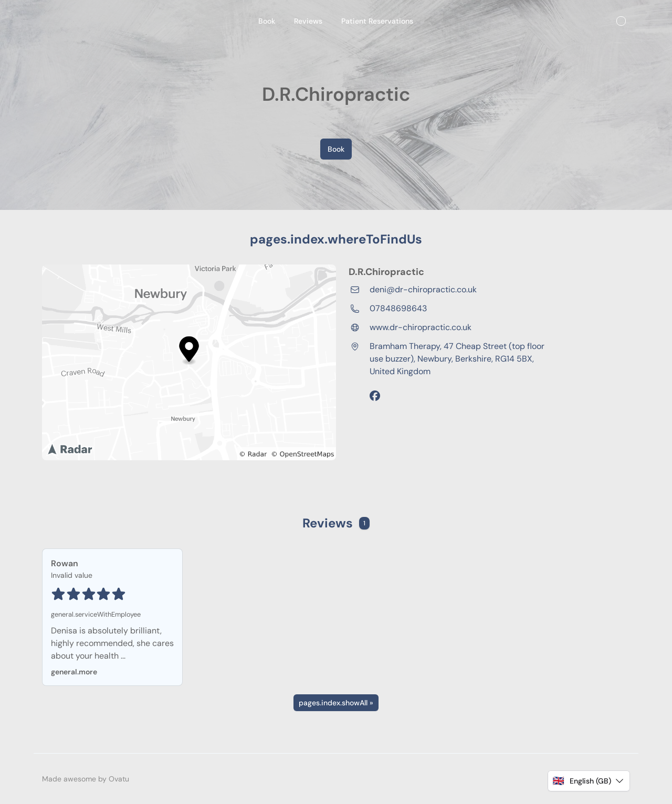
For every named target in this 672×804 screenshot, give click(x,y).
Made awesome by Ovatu (86, 779)
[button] (589, 781)
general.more (74, 672)
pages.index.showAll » (336, 703)
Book (336, 149)
